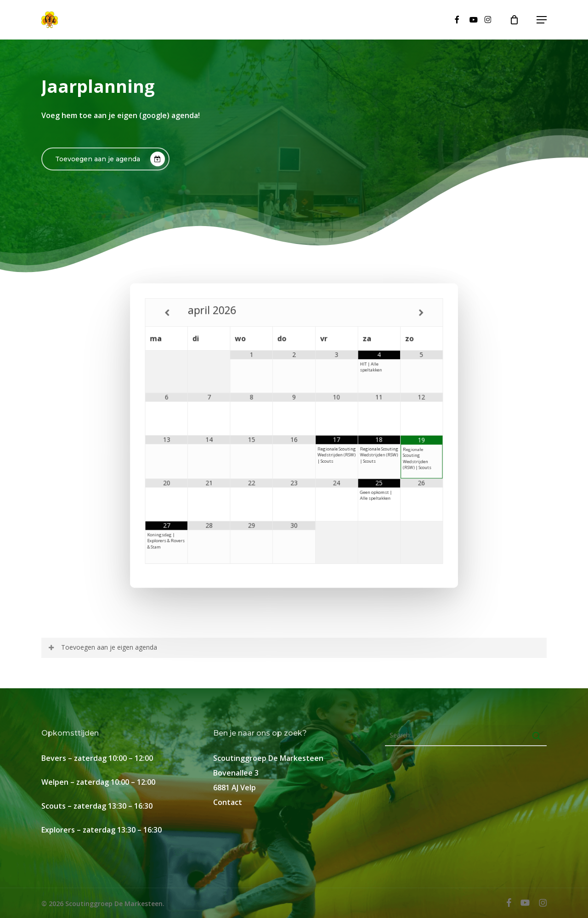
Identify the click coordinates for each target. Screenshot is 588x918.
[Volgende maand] (409, 324)
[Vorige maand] (179, 324)
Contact (228, 802)
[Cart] (519, 20)
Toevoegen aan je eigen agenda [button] (102, 647)
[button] (542, 20)
